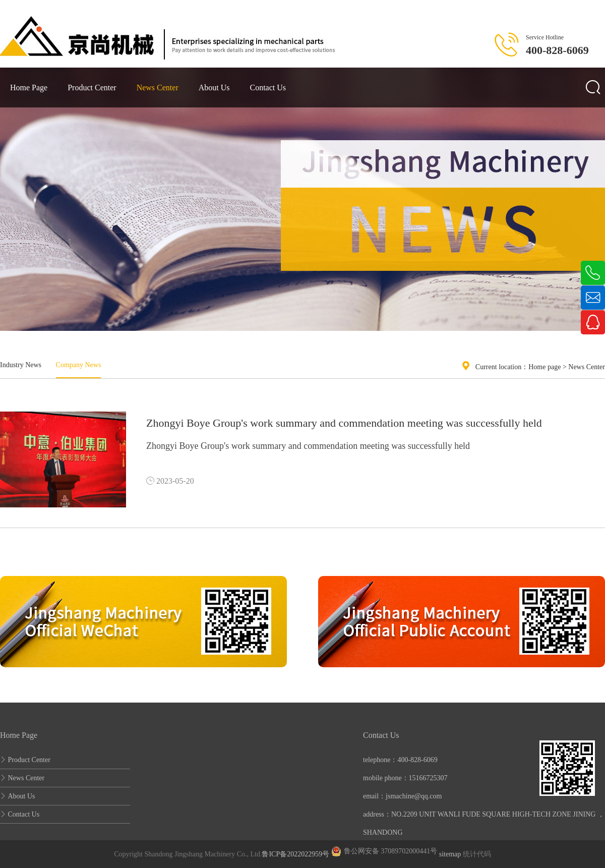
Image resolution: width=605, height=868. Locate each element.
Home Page (29, 88)
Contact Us (268, 88)
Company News (79, 365)
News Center (158, 88)
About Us (214, 88)
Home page (544, 367)
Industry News (21, 365)
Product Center (92, 88)
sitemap (450, 854)
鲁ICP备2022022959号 (295, 854)
